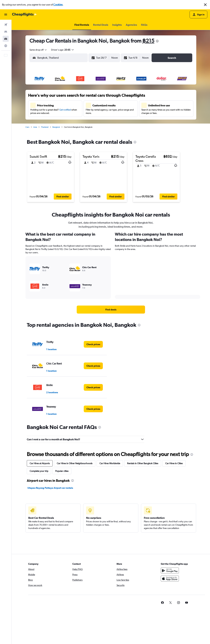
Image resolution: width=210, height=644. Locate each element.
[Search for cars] (6, 39)
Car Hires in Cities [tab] (174, 463)
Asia (35, 127)
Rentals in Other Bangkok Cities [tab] (143, 463)
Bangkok (56, 127)
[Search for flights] (6, 25)
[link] (111, 310)
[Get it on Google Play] (170, 571)
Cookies (58, 5)
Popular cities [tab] (62, 471)
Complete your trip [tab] (39, 471)
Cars (27, 127)
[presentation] (157, 41)
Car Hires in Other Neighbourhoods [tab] (75, 463)
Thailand (45, 127)
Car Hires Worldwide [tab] (110, 463)
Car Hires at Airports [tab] (40, 463)
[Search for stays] (6, 32)
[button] (205, 5)
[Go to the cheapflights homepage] (24, 15)
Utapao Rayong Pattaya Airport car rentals (50, 488)
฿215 (148, 41)
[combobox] (38, 50)
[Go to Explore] (6, 46)
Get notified (65, 110)
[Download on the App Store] (170, 579)
